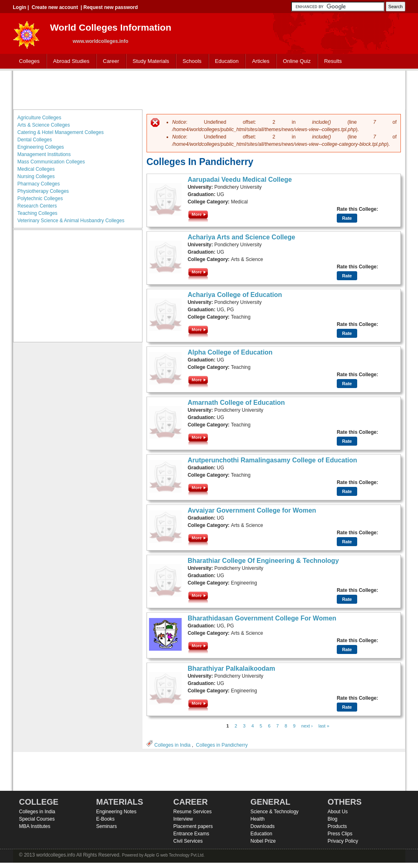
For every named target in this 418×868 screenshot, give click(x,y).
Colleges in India (172, 745)
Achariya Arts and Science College (242, 237)
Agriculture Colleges (39, 118)
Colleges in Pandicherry (222, 745)
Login (20, 7)
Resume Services (193, 812)
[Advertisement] (209, 89)
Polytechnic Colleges (40, 199)
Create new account (55, 7)
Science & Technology (275, 812)
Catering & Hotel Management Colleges (61, 132)
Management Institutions (44, 154)
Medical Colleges (36, 169)
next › (307, 726)
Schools (190, 61)
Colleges (28, 61)
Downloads (263, 826)
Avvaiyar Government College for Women (252, 510)
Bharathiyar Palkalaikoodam (231, 668)
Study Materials (149, 61)
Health (258, 819)
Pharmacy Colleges (39, 184)
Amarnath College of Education (236, 403)
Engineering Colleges (41, 147)
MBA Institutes (35, 826)
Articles (261, 61)
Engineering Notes (117, 812)
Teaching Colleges (38, 213)
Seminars (107, 826)
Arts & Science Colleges (44, 125)
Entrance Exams (191, 834)
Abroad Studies (69, 61)
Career (109, 61)
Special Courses (37, 819)
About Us (338, 812)
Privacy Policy (343, 841)
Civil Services (188, 841)
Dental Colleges (35, 140)
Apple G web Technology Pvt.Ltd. (175, 855)
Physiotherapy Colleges (43, 191)
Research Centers (37, 206)
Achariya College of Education (235, 295)
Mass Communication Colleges (51, 162)
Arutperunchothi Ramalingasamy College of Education (272, 460)
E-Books (106, 819)
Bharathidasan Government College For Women (262, 618)
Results (333, 61)
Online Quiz (297, 61)
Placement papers (193, 826)
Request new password (110, 7)
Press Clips (340, 834)
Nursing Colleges (36, 176)
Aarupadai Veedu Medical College (240, 180)
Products (337, 826)
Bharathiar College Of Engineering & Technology (263, 561)
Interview (183, 819)
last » (324, 726)
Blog (333, 819)
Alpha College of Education (230, 352)
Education (225, 61)
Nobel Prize (263, 841)
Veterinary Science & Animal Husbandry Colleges (71, 221)
